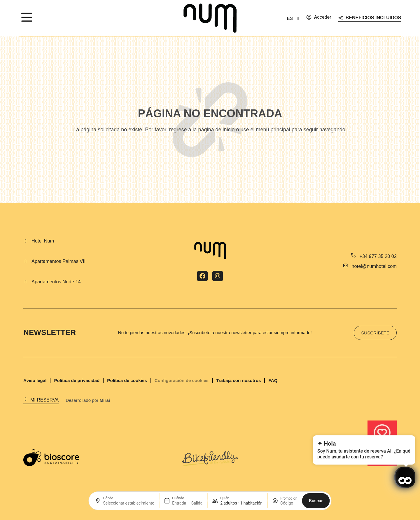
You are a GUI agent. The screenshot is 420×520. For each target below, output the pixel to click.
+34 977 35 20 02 (378, 256)
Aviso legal (35, 380)
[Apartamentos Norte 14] (26, 282)
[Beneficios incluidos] (341, 18)
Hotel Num (43, 241)
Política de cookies (127, 380)
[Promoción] (289, 503)
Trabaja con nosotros (238, 380)
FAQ (273, 380)
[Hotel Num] (26, 241)
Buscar (316, 501)
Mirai (105, 400)
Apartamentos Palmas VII (58, 261)
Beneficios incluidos (373, 18)
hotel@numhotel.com (374, 266)
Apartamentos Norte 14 (56, 282)
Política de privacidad (77, 380)
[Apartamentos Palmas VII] (26, 261)
